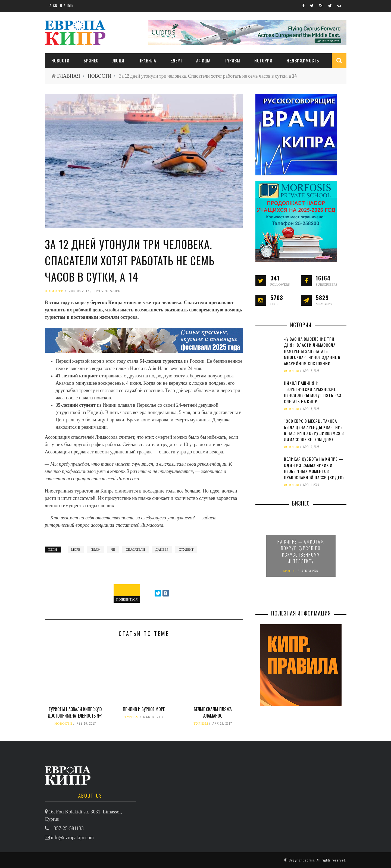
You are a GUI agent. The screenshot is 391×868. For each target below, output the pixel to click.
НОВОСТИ (60, 61)
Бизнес (91, 61)
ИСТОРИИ (263, 61)
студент (186, 550)
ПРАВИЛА (147, 61)
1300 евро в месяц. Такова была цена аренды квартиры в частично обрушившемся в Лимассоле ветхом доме (314, 430)
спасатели (135, 550)
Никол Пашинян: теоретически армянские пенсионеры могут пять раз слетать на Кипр (313, 392)
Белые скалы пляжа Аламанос (213, 712)
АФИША (203, 61)
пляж (95, 550)
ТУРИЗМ (232, 61)
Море (76, 550)
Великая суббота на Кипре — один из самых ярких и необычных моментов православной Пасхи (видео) (314, 468)
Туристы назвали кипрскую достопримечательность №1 (75, 712)
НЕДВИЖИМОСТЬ (303, 61)
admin (310, 860)
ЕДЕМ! (176, 61)
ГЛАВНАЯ (69, 76)
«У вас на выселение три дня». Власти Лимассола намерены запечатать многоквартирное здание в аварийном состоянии (312, 351)
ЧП (113, 550)
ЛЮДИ (118, 61)
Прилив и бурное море (144, 709)
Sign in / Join (62, 6)
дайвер (162, 550)
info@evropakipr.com (72, 838)
